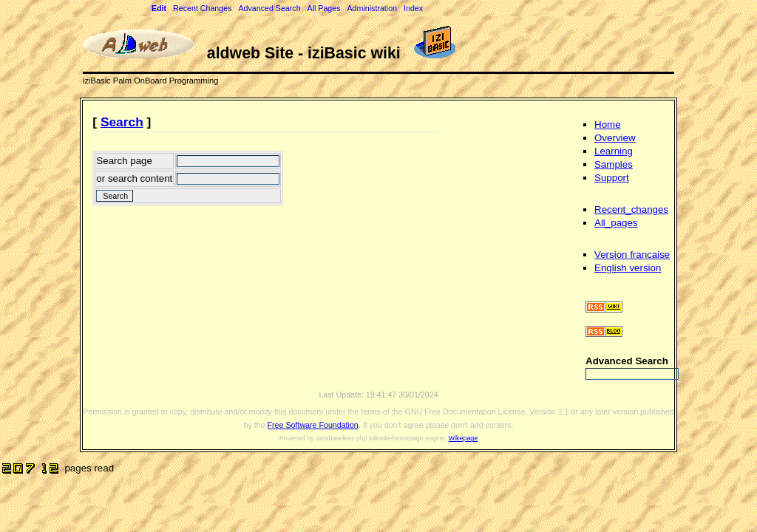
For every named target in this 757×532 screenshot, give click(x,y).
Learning (614, 151)
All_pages (616, 223)
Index (413, 8)
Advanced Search (270, 8)
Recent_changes (631, 209)
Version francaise (632, 255)
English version (628, 268)
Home (608, 125)
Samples (614, 164)
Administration (373, 8)
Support (612, 178)
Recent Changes (203, 8)
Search (122, 122)
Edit (160, 8)
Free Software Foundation (313, 425)
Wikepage (463, 438)
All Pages (325, 8)
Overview (615, 138)
